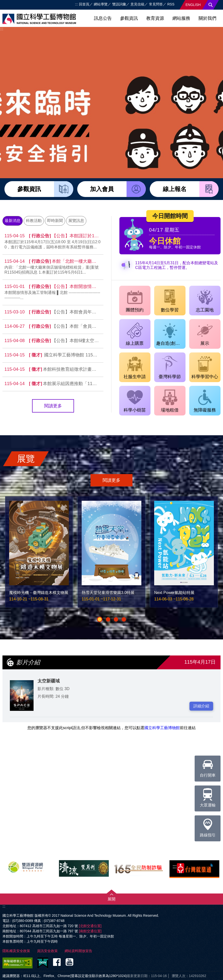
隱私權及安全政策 (16, 951)
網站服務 (181, 18)
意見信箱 (137, 4)
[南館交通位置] (90, 931)
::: (76, 4)
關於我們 (207, 18)
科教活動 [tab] (34, 221)
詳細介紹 (201, 706)
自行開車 (208, 766)
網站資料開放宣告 (78, 951)
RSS (171, 4)
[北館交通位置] (90, 926)
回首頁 (84, 4)
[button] (100, 619)
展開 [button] (111, 899)
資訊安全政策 (47, 951)
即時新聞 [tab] (55, 221)
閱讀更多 (53, 406)
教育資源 (155, 18)
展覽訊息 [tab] (76, 221)
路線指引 (208, 826)
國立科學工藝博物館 (162, 728)
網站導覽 (101, 4)
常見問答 (156, 4)
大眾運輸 (208, 796)
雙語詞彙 (119, 4)
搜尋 (211, 5)
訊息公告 (103, 18)
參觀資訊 (129, 18)
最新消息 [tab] (13, 221)
